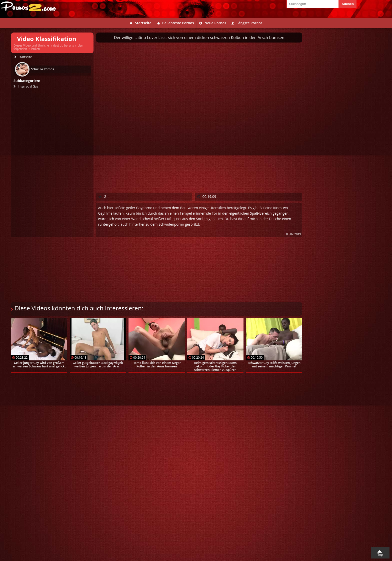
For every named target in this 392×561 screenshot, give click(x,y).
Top (380, 555)
